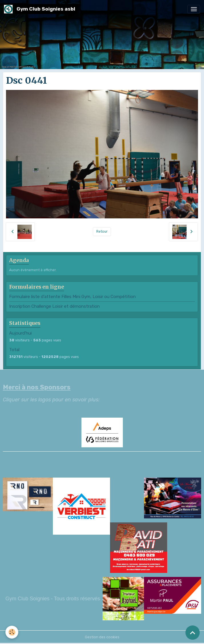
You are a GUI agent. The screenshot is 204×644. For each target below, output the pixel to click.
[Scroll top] (193, 633)
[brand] (41, 9)
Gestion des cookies (102, 637)
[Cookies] (12, 632)
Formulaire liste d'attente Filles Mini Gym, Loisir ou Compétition (72, 297)
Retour (102, 232)
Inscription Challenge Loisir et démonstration (54, 306)
